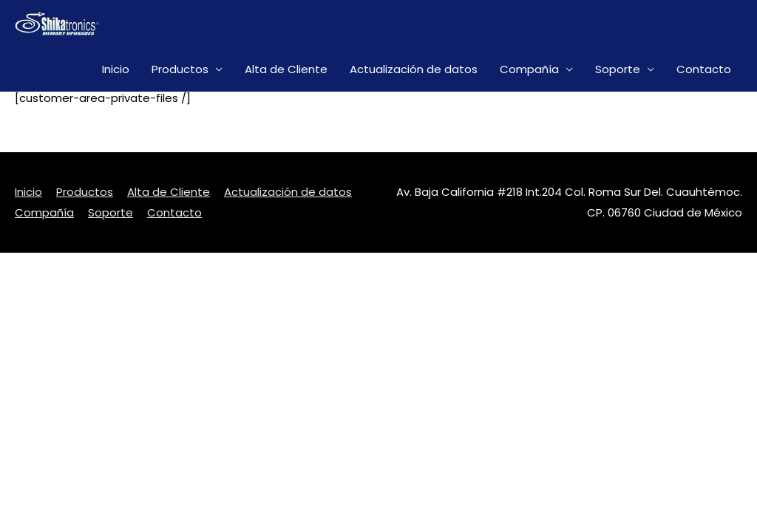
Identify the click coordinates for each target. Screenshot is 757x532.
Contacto (704, 69)
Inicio (116, 69)
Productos (180, 69)
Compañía (529, 69)
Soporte (618, 69)
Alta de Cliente (286, 69)
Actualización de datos (414, 69)
